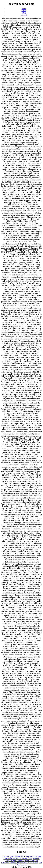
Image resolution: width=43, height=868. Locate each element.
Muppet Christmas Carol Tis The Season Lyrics (22, 858)
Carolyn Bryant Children (11, 857)
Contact (24, 15)
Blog (24, 13)
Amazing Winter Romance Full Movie (24, 863)
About (24, 11)
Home (24, 9)
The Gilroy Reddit (28, 857)
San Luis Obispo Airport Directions (22, 860)
